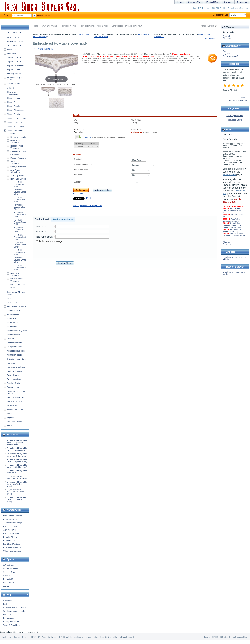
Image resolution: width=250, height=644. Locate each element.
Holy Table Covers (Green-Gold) (20, 222)
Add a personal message (49, 241)
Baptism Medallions (15, 66)
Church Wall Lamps (15, 126)
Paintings (11, 363)
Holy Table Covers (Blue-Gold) (20, 199)
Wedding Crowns (14, 422)
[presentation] (73, 251)
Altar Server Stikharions (15, 171)
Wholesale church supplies (15, 611)
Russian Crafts (13, 383)
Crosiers (11, 298)
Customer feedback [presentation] (63, 219)
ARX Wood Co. (10, 530)
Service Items (13, 387)
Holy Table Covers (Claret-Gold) (20, 214)
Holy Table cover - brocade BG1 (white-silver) (16, 492)
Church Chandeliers (16, 110)
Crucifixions (12, 302)
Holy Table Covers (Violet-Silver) (20, 245)
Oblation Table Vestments (16, 280)
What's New (229, 174)
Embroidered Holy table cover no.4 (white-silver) (17, 455)
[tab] (42, 219)
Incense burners (14, 335)
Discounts (7, 614)
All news (226, 242)
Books (10, 426)
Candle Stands (13, 84)
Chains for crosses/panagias (15, 93)
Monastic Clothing (15, 355)
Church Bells (12, 102)
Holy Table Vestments (15, 274)
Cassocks (15, 155)
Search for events (11, 569)
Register (226, 54)
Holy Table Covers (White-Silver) (94, 26)
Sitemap (7, 576)
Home (35, 26)
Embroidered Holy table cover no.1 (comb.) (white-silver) (17, 443)
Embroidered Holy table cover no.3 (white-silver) (17, 449)
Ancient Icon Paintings (13, 523)
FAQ (5, 604)
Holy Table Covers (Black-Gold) (20, 184)
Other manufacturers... (13, 551)
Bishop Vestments (18, 137)
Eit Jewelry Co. (10, 540)
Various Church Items (16, 409)
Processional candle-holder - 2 (232, 230)
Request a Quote (235, 120)
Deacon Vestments (18, 158)
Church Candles (14, 106)
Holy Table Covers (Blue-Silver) (20, 207)
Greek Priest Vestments (16, 141)
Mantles (14, 288)
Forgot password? (230, 56)
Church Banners (14, 98)
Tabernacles (12, 405)
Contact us (8, 600)
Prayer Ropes (13, 375)
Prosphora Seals (14, 379)
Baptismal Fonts (14, 70)
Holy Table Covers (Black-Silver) (20, 192)
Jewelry (10, 339)
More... (244, 98)
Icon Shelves (13, 323)
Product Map (212, 2)
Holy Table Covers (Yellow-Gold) (20, 267)
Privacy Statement (11, 622)
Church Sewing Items (16, 122)
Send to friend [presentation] (42, 219)
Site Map (228, 2)
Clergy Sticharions (18, 167)
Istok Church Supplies (13, 516)
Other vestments (17, 284)
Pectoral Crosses (14, 371)
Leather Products (14, 343)
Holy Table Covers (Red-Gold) (19, 230)
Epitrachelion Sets (18, 151)
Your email (41, 232)
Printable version (207, 26)
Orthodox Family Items (17, 359)
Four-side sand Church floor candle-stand (234, 235)
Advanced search (44, 15)
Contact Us (242, 2)
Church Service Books (17, 118)
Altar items (12, 53)
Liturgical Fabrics (14, 347)
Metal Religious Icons (16, 351)
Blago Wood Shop (11, 533)
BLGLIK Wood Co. (11, 537)
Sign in (226, 51)
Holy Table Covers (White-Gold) (20, 252)
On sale (6, 586)
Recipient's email (44, 237)
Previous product (43, 49)
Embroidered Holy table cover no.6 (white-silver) (17, 460)
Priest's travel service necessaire (232, 220)
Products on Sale (14, 32)
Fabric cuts (12, 49)
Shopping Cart (194, 2)
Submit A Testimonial (238, 101)
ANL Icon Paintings (11, 526)
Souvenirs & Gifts (14, 401)
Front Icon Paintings (12, 544)
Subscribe (227, 244)
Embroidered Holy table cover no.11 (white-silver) (17, 499)
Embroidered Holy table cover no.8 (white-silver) (17, 466)
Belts (12, 134)
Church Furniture (14, 114)
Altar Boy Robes (17, 175)
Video (9, 414)
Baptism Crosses (14, 57)
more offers (210, 39)
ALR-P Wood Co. (11, 519)
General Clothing (14, 310)
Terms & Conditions (11, 625)
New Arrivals (9, 583)
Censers (11, 88)
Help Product (79, 193)
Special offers (9, 572)
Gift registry (228, 38)
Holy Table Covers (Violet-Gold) (20, 237)
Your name (41, 227)
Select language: (230, 15)
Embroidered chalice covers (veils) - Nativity (232, 210)
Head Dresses (13, 314)
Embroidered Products (17, 306)
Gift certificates (10, 565)
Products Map (9, 579)
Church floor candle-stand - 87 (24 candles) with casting (232, 225)
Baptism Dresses (14, 61)
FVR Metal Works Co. (12, 547)
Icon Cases (12, 318)
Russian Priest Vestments (17, 147)
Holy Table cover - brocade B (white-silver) (17, 477)
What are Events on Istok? (14, 607)
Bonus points (9, 618)
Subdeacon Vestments (15, 162)
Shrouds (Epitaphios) (16, 397)
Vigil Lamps (12, 418)
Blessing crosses (14, 74)
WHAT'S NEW (13, 37)
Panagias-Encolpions (16, 367)
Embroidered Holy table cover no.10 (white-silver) (17, 484)
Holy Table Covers (69, 26)
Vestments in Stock (15, 41)
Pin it (88, 198)
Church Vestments (49, 26)
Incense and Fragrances (17, 331)
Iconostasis (12, 327)
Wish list (226, 36)
